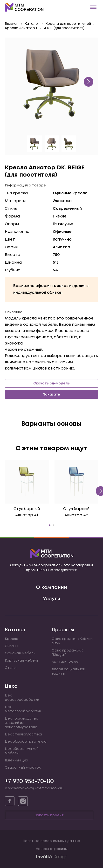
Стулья (11, 668)
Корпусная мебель (22, 661)
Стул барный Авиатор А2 (76, 512)
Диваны (11, 646)
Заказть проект (49, 815)
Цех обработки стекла (26, 742)
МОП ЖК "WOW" (65, 662)
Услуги (52, 599)
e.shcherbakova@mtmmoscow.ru (34, 788)
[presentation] (89, 82)
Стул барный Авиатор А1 (27, 512)
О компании (51, 588)
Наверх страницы (52, 849)
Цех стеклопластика (23, 734)
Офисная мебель (20, 653)
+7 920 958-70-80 (29, 781)
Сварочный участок (23, 768)
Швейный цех (16, 760)
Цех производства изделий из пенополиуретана (22, 723)
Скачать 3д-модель (51, 383)
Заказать (52, 395)
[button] (50, 525)
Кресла (12, 639)
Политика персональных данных (51, 841)
